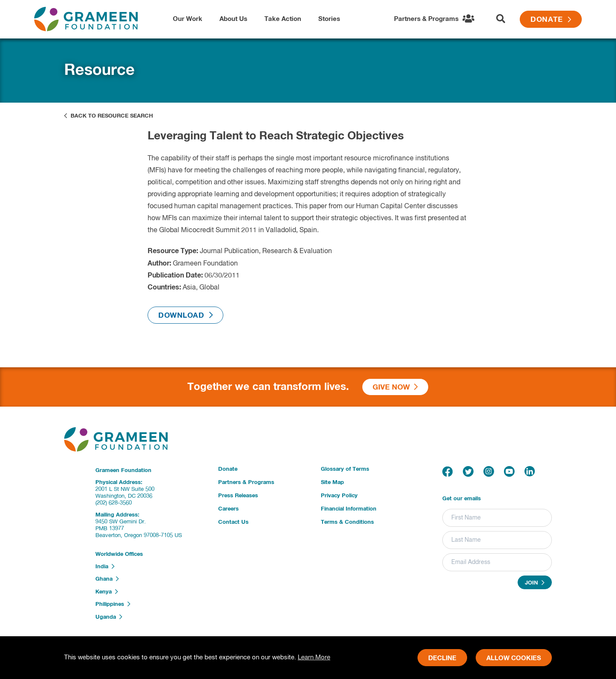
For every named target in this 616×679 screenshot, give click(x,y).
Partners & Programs (246, 483)
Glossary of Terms (345, 469)
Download (185, 315)
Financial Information (349, 509)
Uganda (109, 617)
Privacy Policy (339, 496)
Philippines (113, 604)
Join (535, 583)
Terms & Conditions (347, 522)
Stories (329, 19)
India (105, 567)
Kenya (107, 592)
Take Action (283, 19)
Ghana (107, 579)
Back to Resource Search (109, 116)
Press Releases (238, 496)
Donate (551, 20)
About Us (233, 19)
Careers (228, 509)
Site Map (332, 483)
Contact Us (233, 522)
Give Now (395, 387)
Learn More (314, 657)
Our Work (188, 19)
